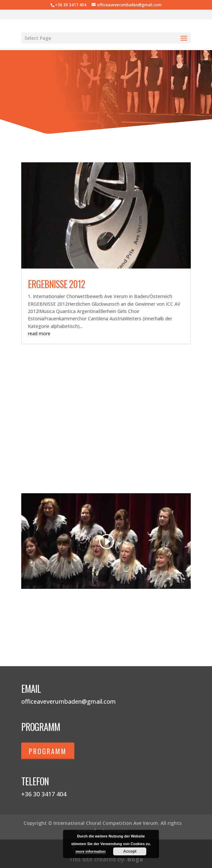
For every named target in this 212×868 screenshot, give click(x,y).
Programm (48, 751)
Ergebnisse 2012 (56, 284)
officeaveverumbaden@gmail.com (69, 701)
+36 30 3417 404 (71, 5)
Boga (135, 859)
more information (91, 851)
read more (39, 333)
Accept (130, 851)
